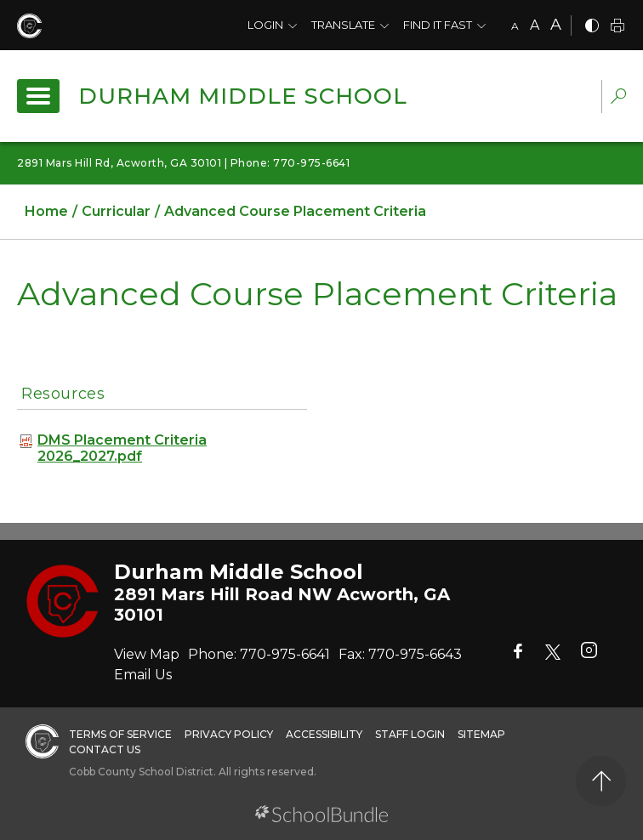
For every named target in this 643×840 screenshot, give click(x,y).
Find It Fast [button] (438, 25)
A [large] (556, 25)
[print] (617, 27)
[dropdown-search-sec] (618, 98)
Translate (343, 25)
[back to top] (601, 781)
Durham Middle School (243, 96)
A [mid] (535, 25)
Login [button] (265, 25)
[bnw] (592, 27)
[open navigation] (38, 96)
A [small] (515, 26)
